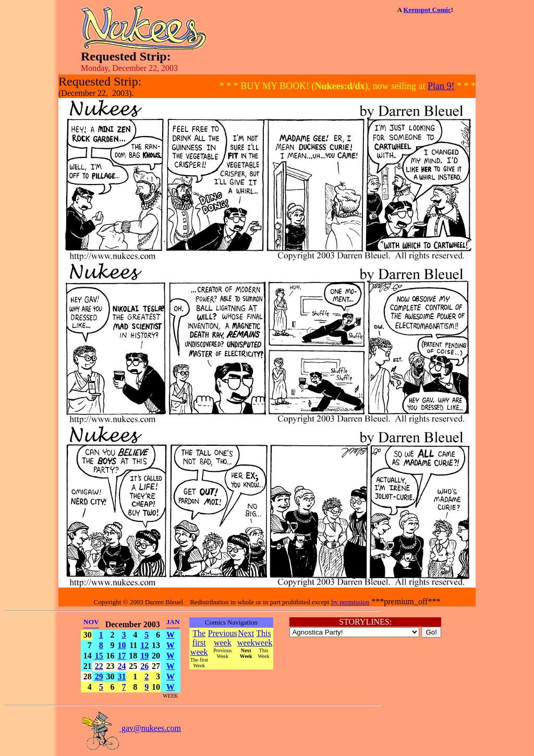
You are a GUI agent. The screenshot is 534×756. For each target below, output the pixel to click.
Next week (246, 638)
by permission (350, 602)
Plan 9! (441, 86)
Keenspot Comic (427, 10)
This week (264, 638)
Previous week (223, 638)
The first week (199, 643)
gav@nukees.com (131, 728)
